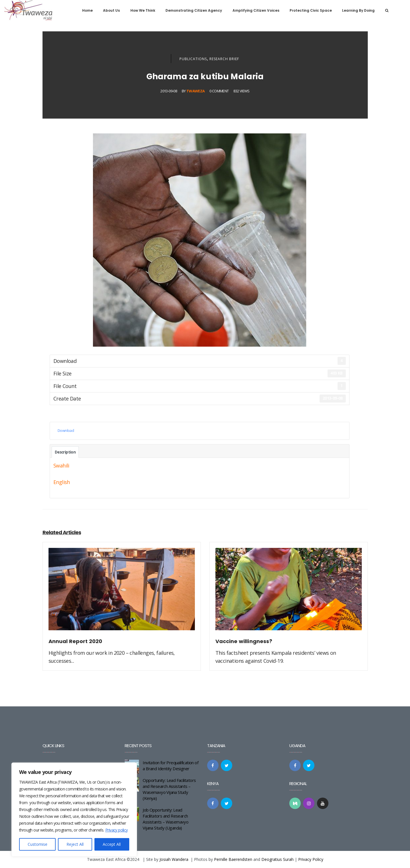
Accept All (112, 844)
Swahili (61, 465)
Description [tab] (65, 452)
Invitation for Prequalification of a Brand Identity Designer (170, 766)
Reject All (75, 844)
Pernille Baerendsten (233, 859)
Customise (38, 844)
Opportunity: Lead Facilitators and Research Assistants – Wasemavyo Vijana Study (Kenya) (169, 789)
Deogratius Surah (277, 859)
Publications (193, 59)
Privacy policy (117, 830)
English (62, 482)
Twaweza (196, 91)
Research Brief (224, 59)
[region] (74, 810)
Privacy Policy (311, 859)
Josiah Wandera (174, 859)
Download (66, 430)
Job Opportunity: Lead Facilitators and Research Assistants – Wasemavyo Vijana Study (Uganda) (165, 819)
